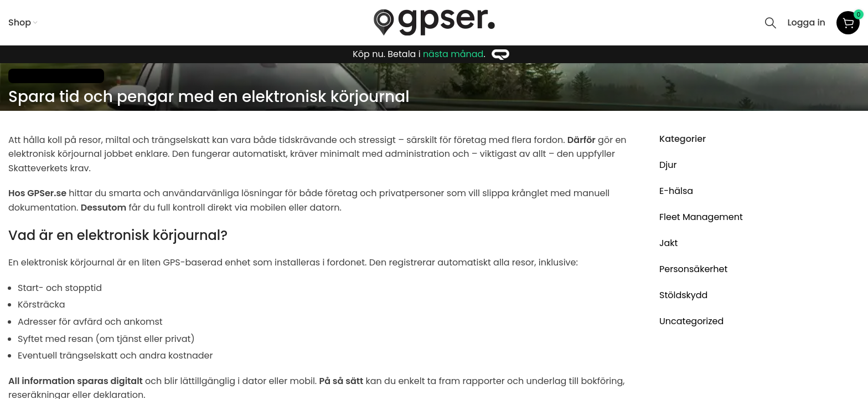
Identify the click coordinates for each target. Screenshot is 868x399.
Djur (668, 165)
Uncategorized (691, 321)
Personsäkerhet (693, 269)
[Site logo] (434, 22)
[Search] (771, 23)
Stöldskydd (683, 295)
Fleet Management (56, 76)
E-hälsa (676, 191)
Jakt (668, 243)
